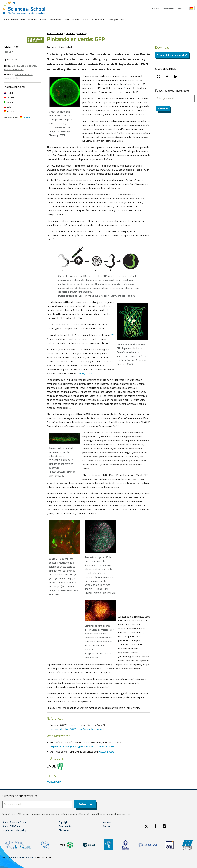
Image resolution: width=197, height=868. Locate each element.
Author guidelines (115, 20)
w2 (112, 334)
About (85, 20)
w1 (125, 87)
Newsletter (168, 8)
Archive (107, 822)
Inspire (43, 20)
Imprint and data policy (14, 830)
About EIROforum (12, 826)
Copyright (64, 822)
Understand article (35, 40)
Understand (55, 20)
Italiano (9, 102)
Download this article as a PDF (172, 55)
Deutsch (9, 98)
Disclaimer (64, 830)
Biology (15, 66)
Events (76, 20)
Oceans (8, 78)
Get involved (97, 20)
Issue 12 (82, 33)
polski (8, 107)
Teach (66, 20)
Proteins (17, 78)
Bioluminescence (24, 74)
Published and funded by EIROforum (19, 857)
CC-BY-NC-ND (54, 782)
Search (181, 8)
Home (6, 20)
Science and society (14, 69)
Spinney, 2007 (85, 373)
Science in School (55, 33)
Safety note (65, 826)
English (9, 93)
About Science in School (15, 822)
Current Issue (18, 20)
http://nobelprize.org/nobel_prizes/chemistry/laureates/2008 (82, 746)
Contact (155, 8)
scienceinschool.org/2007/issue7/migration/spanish (77, 729)
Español (9, 111)
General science (28, 66)
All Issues (32, 20)
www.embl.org (107, 752)
